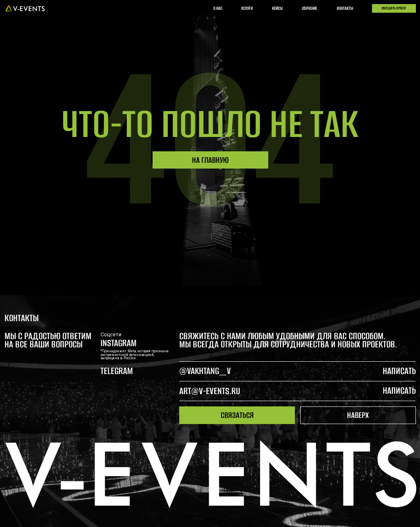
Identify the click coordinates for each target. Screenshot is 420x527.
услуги (247, 8)
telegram (117, 371)
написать (399, 391)
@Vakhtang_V (205, 371)
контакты (345, 8)
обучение (309, 8)
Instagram (119, 343)
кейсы (277, 8)
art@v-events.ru (210, 391)
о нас (218, 8)
